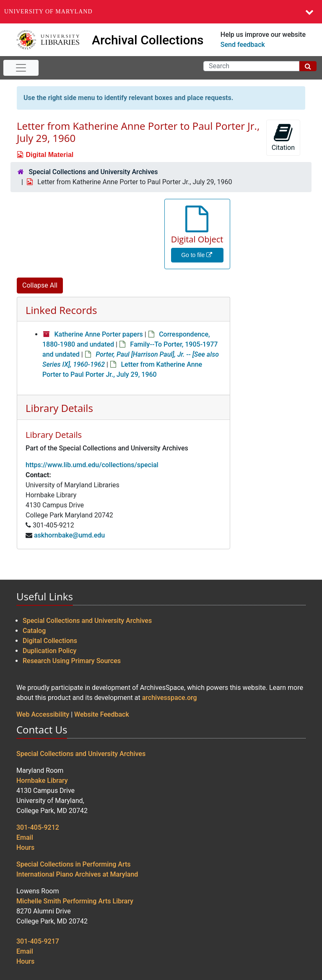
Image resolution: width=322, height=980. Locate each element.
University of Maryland (48, 12)
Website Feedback (102, 714)
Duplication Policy (49, 651)
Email (25, 837)
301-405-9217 (38, 941)
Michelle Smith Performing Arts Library (75, 901)
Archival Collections (148, 40)
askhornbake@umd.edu (69, 535)
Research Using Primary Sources (72, 661)
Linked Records (61, 310)
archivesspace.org (170, 698)
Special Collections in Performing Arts (74, 864)
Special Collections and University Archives (93, 172)
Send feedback (243, 45)
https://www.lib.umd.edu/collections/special (92, 465)
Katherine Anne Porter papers (98, 334)
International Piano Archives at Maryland (77, 874)
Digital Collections (50, 641)
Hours (25, 848)
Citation (283, 137)
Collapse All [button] (40, 285)
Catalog (34, 631)
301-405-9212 (38, 827)
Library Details (59, 408)
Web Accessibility (43, 714)
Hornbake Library (42, 781)
